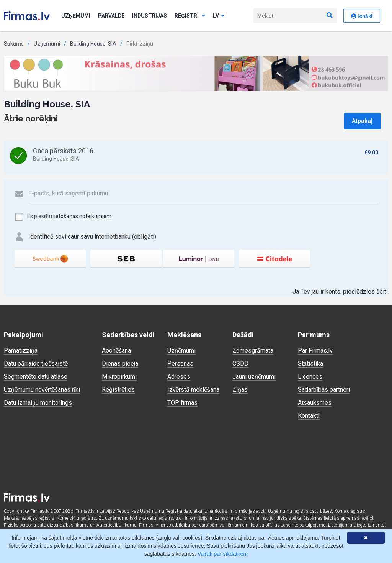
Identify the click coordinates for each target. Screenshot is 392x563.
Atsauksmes (315, 403)
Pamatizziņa (21, 350)
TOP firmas (182, 403)
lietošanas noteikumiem (82, 216)
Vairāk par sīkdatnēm (223, 554)
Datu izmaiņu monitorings (38, 403)
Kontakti (309, 416)
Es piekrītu (63, 217)
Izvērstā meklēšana (193, 390)
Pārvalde (111, 16)
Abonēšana (116, 350)
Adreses (179, 377)
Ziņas (240, 390)
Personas (180, 364)
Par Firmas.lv (315, 350)
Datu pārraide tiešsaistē (36, 364)
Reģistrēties (118, 390)
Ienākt (362, 16)
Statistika (310, 364)
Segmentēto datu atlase (36, 377)
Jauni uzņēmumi (254, 377)
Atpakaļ (362, 121)
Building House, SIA (93, 44)
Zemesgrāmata (253, 350)
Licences (310, 377)
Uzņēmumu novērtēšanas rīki (42, 390)
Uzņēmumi (76, 16)
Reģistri (190, 16)
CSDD (240, 364)
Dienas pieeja (120, 364)
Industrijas (149, 16)
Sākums (14, 44)
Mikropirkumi (119, 377)
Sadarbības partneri (324, 390)
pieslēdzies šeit (365, 291)
